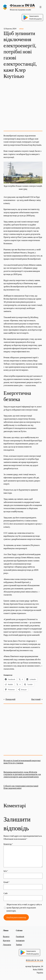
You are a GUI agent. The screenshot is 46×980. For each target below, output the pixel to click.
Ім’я (6, 871)
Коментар (8, 844)
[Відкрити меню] (40, 7)
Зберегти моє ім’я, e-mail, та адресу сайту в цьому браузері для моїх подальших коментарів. (24, 908)
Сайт (6, 893)
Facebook (20, 936)
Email (6, 882)
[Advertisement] (23, 105)
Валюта (6, 936)
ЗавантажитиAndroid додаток (32, 17)
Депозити (7, 945)
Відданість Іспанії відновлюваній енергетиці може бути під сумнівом (22, 762)
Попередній (10, 699)
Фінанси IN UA (22, 5)
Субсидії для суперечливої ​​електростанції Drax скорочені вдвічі (21, 787)
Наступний (36, 699)
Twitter (19, 945)
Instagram (20, 940)
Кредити (7, 940)
